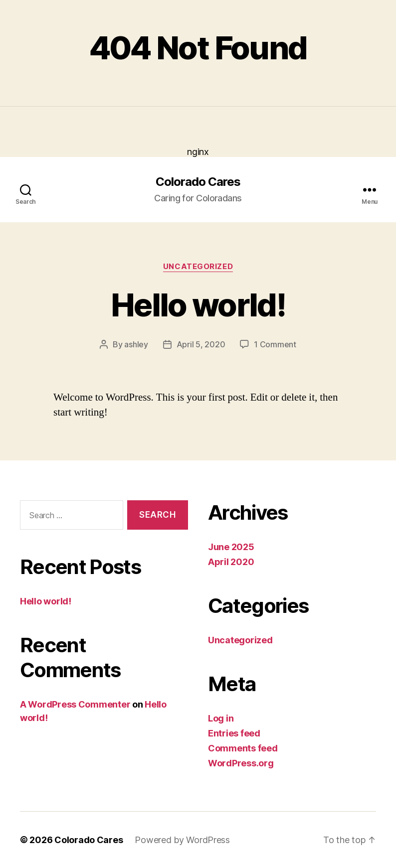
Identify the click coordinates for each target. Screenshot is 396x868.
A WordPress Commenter (75, 704)
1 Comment (275, 344)
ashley (136, 344)
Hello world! (198, 305)
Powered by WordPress (182, 840)
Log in (221, 718)
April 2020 (231, 562)
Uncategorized (198, 267)
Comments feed (243, 748)
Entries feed (234, 733)
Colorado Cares (198, 182)
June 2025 (231, 547)
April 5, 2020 (201, 344)
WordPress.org (241, 763)
